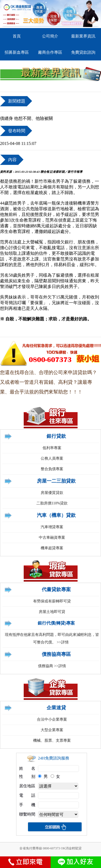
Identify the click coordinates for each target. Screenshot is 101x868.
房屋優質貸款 (52, 493)
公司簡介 (50, 36)
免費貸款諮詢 (83, 52)
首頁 (17, 36)
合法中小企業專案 (52, 719)
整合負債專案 (52, 469)
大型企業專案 (52, 730)
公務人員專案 (52, 458)
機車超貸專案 (52, 548)
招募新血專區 (17, 52)
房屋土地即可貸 (52, 612)
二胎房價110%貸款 (52, 503)
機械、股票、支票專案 (52, 740)
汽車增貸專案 (52, 527)
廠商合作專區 (50, 52)
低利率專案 (52, 448)
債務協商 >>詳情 (52, 666)
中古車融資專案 (52, 538)
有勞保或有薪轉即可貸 (52, 601)
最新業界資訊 (83, 36)
